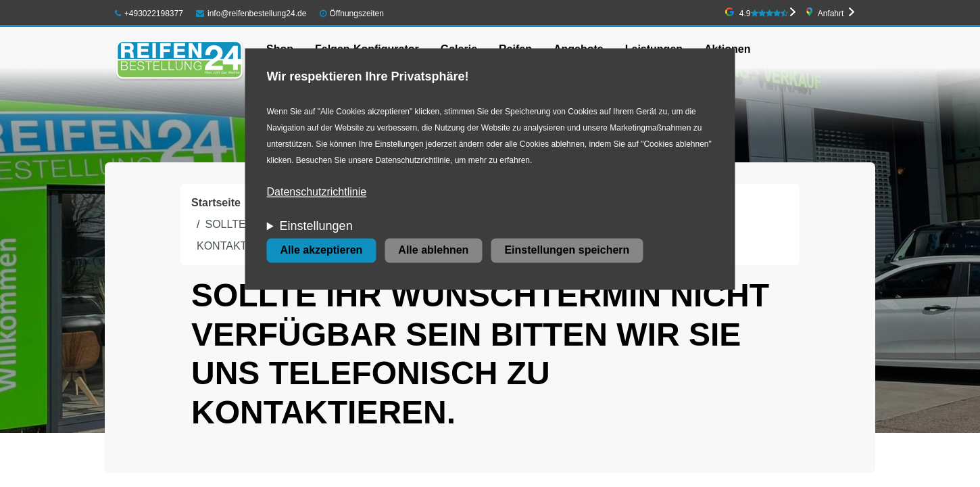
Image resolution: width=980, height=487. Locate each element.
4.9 (764, 14)
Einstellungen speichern (567, 251)
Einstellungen (316, 227)
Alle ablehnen (433, 251)
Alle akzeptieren (322, 251)
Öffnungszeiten (357, 14)
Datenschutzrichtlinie (317, 192)
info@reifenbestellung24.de (251, 14)
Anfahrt (831, 14)
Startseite (216, 203)
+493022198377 (149, 14)
